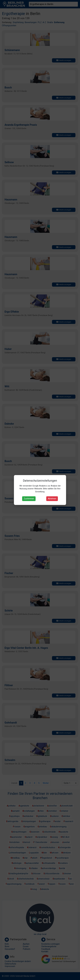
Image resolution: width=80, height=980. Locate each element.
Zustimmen (29, 499)
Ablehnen (52, 499)
